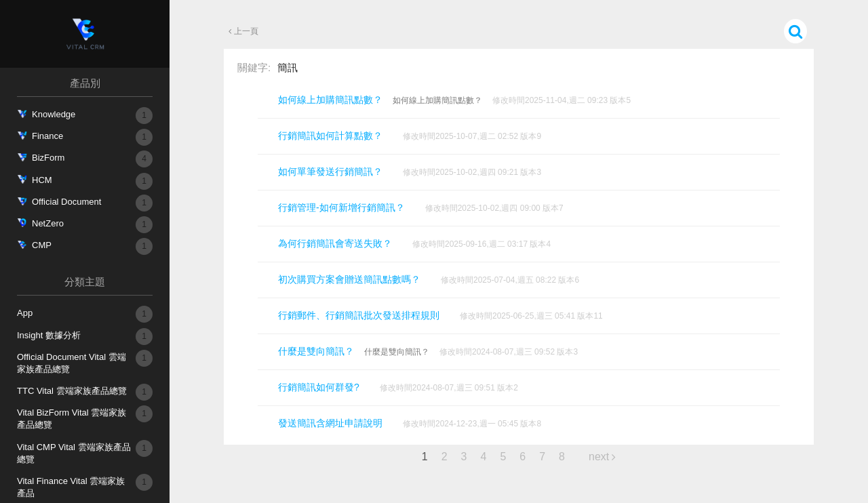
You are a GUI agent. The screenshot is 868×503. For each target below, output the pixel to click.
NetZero (48, 225)
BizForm (48, 159)
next (599, 457)
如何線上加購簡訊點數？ (330, 100)
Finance (47, 137)
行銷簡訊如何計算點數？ (330, 136)
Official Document (66, 203)
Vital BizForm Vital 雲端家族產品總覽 (75, 418)
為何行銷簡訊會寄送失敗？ (335, 243)
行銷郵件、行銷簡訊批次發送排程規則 (359, 315)
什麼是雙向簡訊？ (316, 351)
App (25, 314)
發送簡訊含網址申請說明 (330, 423)
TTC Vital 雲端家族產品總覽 (72, 392)
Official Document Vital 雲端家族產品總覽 (75, 362)
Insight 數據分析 (49, 337)
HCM (42, 181)
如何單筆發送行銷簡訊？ (330, 172)
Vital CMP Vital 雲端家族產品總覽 (75, 452)
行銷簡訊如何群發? (319, 387)
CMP (42, 246)
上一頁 (247, 31)
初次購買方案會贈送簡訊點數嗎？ (349, 279)
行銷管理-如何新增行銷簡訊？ (341, 207)
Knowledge (54, 116)
